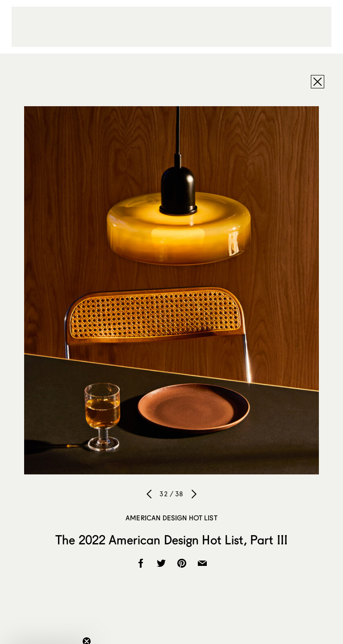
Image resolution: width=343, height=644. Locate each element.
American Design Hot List (171, 518)
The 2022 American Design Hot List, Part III (171, 540)
